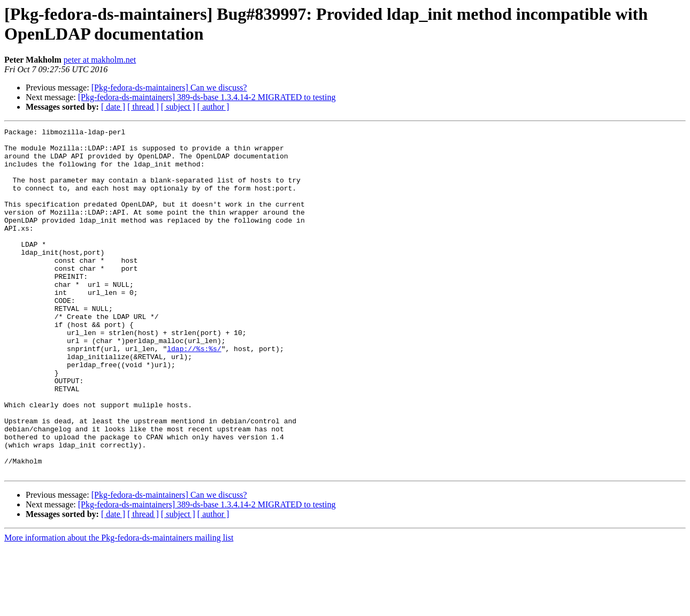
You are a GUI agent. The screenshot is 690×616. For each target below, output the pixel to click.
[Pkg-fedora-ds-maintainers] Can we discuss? (169, 88)
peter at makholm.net (100, 60)
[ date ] (113, 107)
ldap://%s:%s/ (194, 393)
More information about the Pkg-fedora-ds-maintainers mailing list (119, 607)
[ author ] (213, 107)
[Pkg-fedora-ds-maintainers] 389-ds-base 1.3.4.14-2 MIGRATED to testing (207, 97)
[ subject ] (178, 107)
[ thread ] (143, 107)
